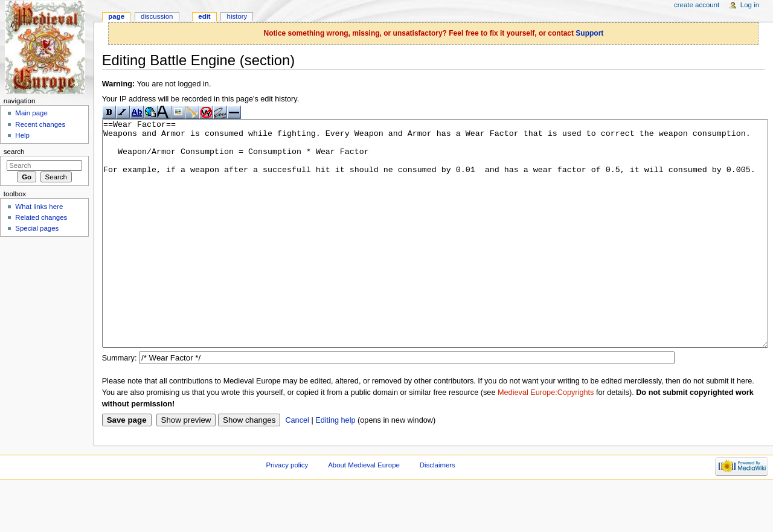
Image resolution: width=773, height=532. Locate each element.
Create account (697, 5)
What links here (39, 207)
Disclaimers (438, 510)
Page (116, 16)
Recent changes (40, 124)
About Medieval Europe (364, 510)
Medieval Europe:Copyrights (546, 438)
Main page (31, 113)
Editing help (335, 466)
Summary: (120, 403)
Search (14, 152)
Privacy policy (287, 510)
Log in (750, 5)
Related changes (41, 217)
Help (22, 135)
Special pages (37, 228)
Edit (204, 16)
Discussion (157, 16)
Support (589, 33)
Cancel (297, 466)
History (237, 16)
